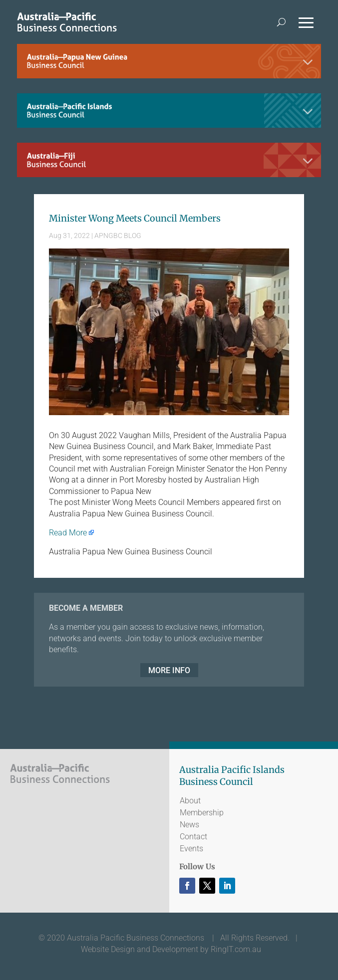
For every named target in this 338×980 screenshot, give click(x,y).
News (189, 825)
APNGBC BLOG (118, 236)
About (190, 801)
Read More (68, 533)
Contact (193, 837)
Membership (202, 813)
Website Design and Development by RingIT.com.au (171, 949)
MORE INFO (169, 670)
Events (191, 849)
